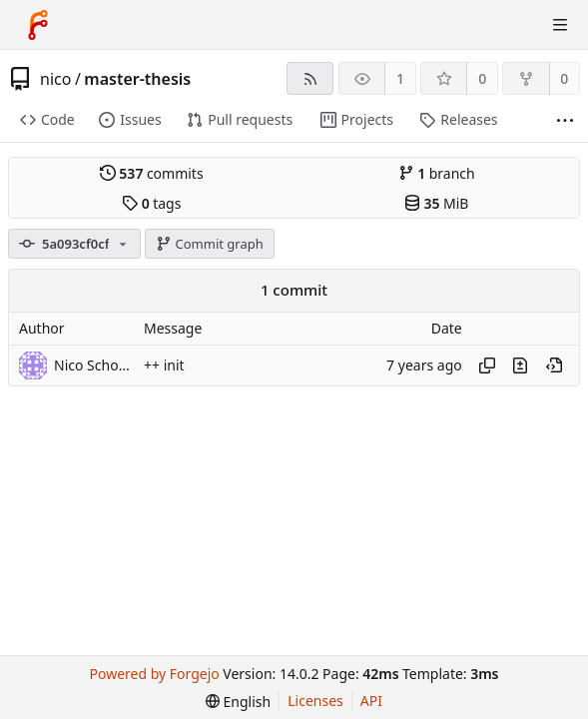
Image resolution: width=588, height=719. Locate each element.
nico (55, 79)
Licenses (315, 701)
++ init (164, 365)
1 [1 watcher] (400, 78)
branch (437, 173)
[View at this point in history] (554, 365)
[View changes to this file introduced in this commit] (520, 365)
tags (151, 203)
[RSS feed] (310, 78)
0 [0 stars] (482, 78)
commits (152, 173)
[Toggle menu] (560, 25)
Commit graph (210, 244)
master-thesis (137, 79)
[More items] (565, 120)
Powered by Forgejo (155, 674)
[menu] (238, 702)
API (371, 701)
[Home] (38, 25)
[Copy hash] (487, 365)
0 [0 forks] (564, 78)
